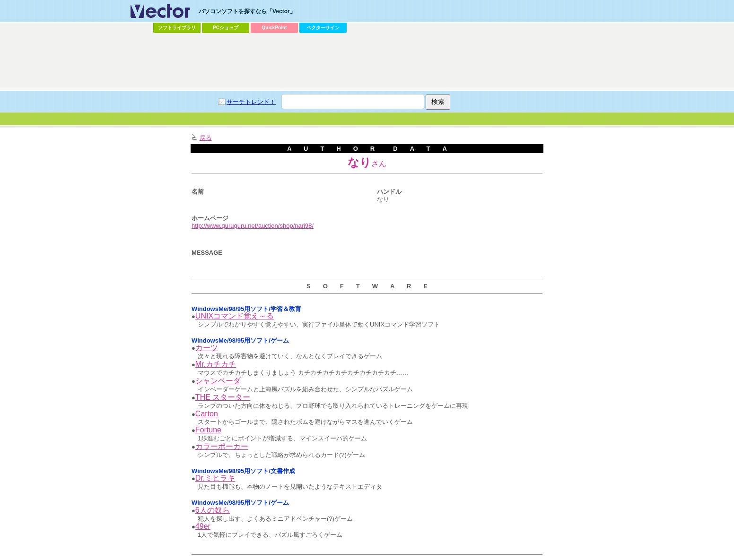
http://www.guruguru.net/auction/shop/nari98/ (253, 226)
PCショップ (226, 28)
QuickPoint (275, 28)
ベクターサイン (323, 28)
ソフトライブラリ (177, 28)
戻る (206, 138)
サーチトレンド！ (251, 102)
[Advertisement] (367, 62)
